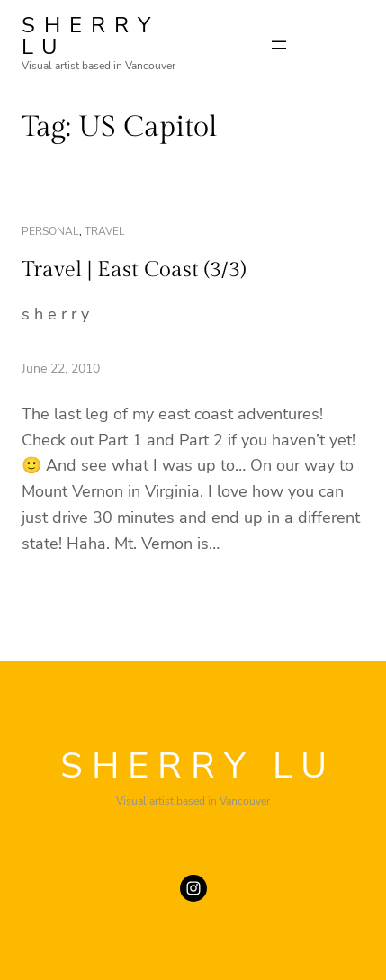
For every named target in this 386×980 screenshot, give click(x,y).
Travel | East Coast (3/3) (134, 270)
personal (50, 231)
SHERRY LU (90, 36)
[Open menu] (279, 45)
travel (105, 231)
